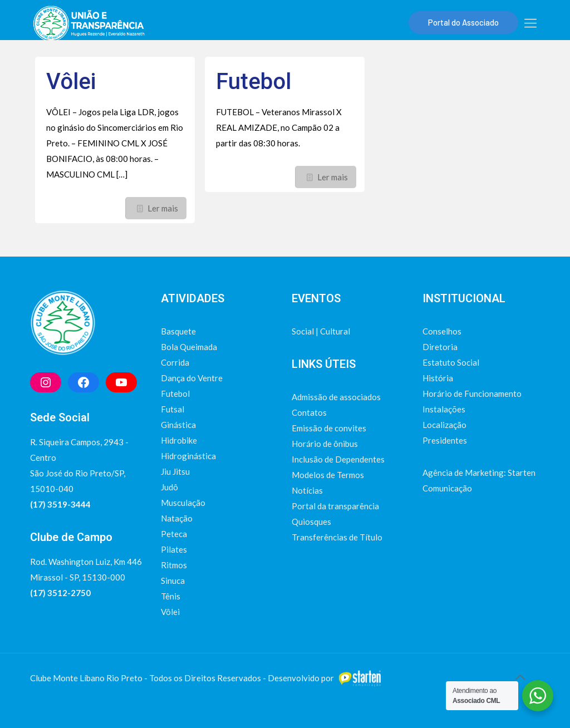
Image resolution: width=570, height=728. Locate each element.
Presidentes (445, 440)
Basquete (178, 331)
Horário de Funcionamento (472, 393)
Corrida (175, 362)
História (438, 378)
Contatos (309, 412)
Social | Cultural (321, 331)
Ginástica (178, 425)
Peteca (174, 534)
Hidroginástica (188, 456)
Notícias (307, 490)
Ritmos (174, 565)
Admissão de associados (336, 397)
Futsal (173, 409)
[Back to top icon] (520, 677)
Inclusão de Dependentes (338, 459)
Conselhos (442, 331)
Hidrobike (179, 440)
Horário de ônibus (325, 444)
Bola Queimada (189, 347)
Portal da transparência (335, 506)
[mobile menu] (530, 23)
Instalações (444, 409)
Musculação (183, 503)
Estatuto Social (451, 362)
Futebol (254, 82)
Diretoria (440, 347)
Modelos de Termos (328, 475)
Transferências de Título (337, 537)
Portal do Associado (463, 22)
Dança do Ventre (192, 378)
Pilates (174, 549)
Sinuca (173, 581)
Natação (177, 518)
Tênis (171, 596)
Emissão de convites (329, 428)
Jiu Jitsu (175, 471)
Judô (169, 487)
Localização (444, 425)
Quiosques (311, 522)
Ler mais (163, 208)
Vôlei (71, 82)
